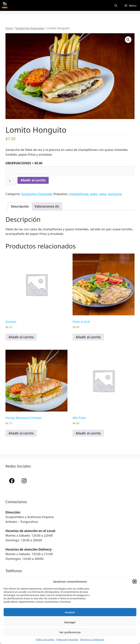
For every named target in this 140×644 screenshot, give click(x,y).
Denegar (70, 622)
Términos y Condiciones (92, 640)
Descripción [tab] (20, 206)
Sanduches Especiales (30, 28)
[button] (135, 581)
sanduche (115, 194)
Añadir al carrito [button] (21, 337)
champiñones (79, 194)
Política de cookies (45, 640)
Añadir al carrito (33, 180)
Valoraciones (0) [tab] (47, 206)
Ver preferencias (70, 632)
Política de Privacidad (67, 640)
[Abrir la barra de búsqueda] (116, 5)
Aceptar (70, 612)
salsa (103, 194)
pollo (94, 194)
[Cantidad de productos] (11, 181)
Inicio (9, 28)
